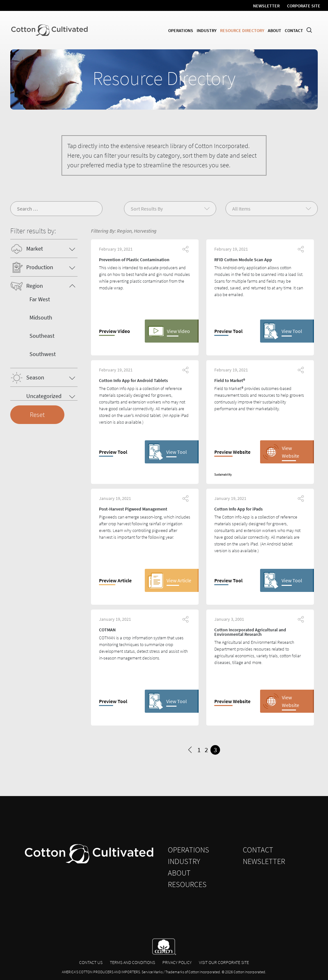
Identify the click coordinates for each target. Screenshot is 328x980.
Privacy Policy (177, 962)
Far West (40, 299)
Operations (181, 30)
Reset (37, 415)
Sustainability (223, 474)
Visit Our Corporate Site (224, 962)
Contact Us (91, 962)
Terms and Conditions (132, 962)
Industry (207, 30)
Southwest (43, 354)
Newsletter (266, 6)
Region (35, 286)
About (275, 30)
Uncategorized (44, 396)
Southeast (42, 336)
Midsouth (41, 317)
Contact (294, 30)
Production (40, 267)
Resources (187, 884)
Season (35, 377)
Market (35, 249)
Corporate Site (304, 6)
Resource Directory (242, 30)
